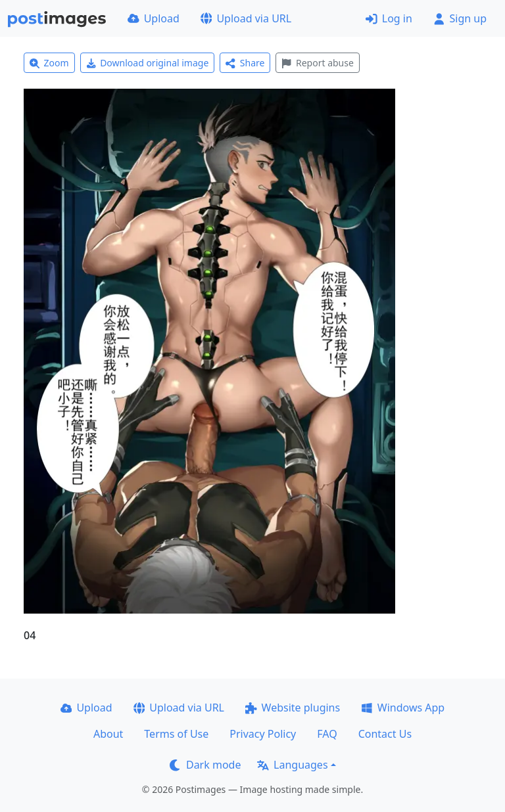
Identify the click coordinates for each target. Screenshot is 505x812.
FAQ (327, 734)
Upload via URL (246, 18)
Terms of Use (176, 734)
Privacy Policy (263, 734)
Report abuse (317, 63)
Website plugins (293, 708)
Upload (154, 18)
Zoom (49, 63)
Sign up (460, 18)
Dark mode (205, 765)
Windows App (403, 708)
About (108, 734)
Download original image (148, 63)
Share (245, 63)
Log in (389, 18)
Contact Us (385, 734)
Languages (292, 765)
